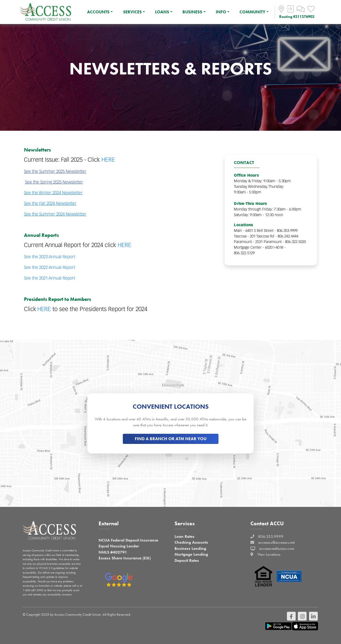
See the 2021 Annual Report (50, 278)
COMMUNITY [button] (252, 12)
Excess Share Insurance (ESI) (125, 558)
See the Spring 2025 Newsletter (54, 182)
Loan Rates (184, 536)
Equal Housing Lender (119, 546)
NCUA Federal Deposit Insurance (128, 540)
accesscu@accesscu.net (276, 542)
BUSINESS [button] (192, 12)
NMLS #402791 (113, 552)
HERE (108, 159)
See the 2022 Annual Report (50, 267)
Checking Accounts (191, 542)
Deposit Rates (187, 560)
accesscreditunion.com (277, 548)
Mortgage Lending (191, 554)
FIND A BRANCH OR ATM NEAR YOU (171, 439)
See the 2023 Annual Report (50, 257)
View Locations (269, 554)
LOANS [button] (162, 12)
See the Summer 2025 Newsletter (55, 171)
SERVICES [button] (132, 12)
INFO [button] (221, 12)
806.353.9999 (271, 536)
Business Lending (190, 548)
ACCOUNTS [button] (98, 12)
